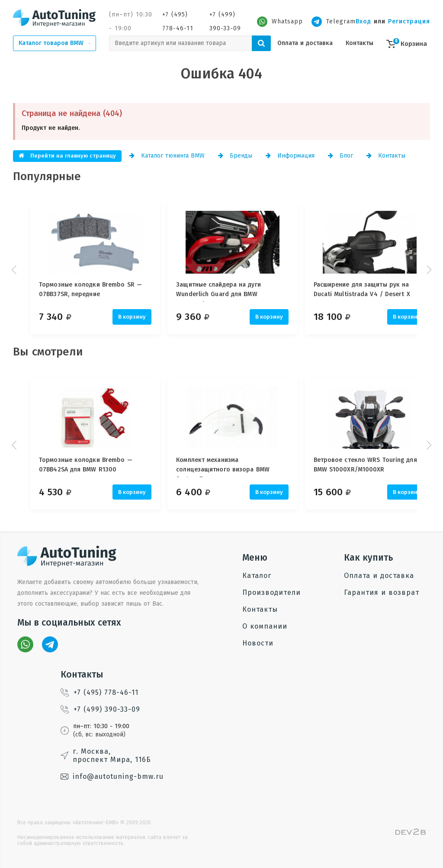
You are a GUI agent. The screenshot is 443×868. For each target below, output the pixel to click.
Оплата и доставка (305, 43)
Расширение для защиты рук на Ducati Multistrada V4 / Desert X (373, 289)
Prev (15, 270)
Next (428, 270)
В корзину (132, 317)
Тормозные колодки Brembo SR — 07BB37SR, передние (90, 289)
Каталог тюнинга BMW (167, 156)
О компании (265, 626)
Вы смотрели (48, 352)
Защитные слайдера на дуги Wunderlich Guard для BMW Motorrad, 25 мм (224, 291)
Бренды (235, 156)
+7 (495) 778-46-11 (178, 21)
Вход (363, 21)
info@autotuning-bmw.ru (112, 776)
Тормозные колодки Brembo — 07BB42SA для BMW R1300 (86, 465)
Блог (340, 156)
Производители (271, 592)
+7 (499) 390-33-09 (225, 21)
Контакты (360, 43)
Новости (258, 643)
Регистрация (409, 21)
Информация (290, 156)
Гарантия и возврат (382, 592)
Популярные (47, 176)
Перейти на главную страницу (67, 156)
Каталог (257, 576)
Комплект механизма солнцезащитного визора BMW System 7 (228, 467)
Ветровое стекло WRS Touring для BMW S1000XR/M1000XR (376, 465)
